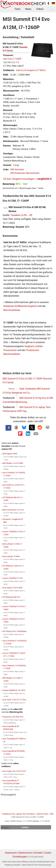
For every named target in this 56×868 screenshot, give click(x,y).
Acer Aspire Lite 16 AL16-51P (14, 771)
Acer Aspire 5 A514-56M (13, 588)
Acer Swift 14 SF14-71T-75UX (14, 700)
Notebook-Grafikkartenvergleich (20, 306)
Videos (40, 9)
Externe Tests (42, 814)
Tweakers (16, 215)
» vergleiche (43, 179)
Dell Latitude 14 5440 (11, 556)
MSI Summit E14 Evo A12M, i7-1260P (22, 379)
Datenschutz (25, 853)
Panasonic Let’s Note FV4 (13, 717)
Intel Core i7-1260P (12, 59)
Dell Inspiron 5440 (10, 454)
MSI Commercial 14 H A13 (13, 510)
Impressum (11, 853)
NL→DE (28, 215)
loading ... (5, 827)
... (52, 9)
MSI (52, 814)
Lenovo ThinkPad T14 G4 (13, 578)
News (28, 9)
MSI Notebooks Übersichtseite (25, 173)
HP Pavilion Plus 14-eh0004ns (15, 631)
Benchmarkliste (12, 310)
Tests (17, 9)
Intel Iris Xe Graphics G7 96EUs (31, 70)
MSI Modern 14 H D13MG (13, 463)
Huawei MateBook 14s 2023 (14, 690)
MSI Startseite (17, 170)
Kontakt (38, 853)
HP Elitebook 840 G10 (11, 597)
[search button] (45, 3)
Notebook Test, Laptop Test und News (19, 814)
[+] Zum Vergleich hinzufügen (19, 179)
